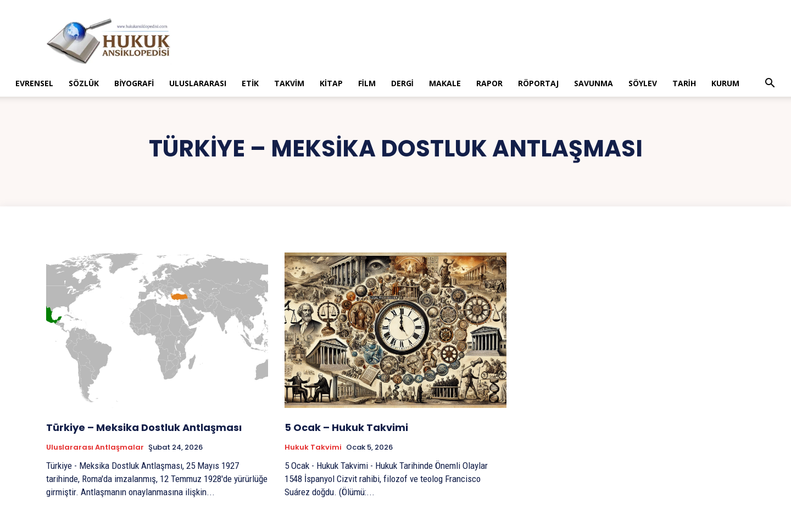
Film (367, 83)
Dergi (402, 83)
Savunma (594, 83)
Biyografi (134, 83)
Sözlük (84, 83)
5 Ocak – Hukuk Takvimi (346, 427)
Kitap (331, 83)
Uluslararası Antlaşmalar (95, 447)
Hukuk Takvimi (313, 447)
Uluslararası (198, 83)
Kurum (725, 83)
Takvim (289, 83)
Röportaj (538, 83)
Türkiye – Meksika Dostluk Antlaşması (144, 427)
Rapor (489, 83)
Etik (250, 83)
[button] (770, 84)
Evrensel (34, 83)
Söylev (643, 83)
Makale (445, 83)
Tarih (684, 83)
